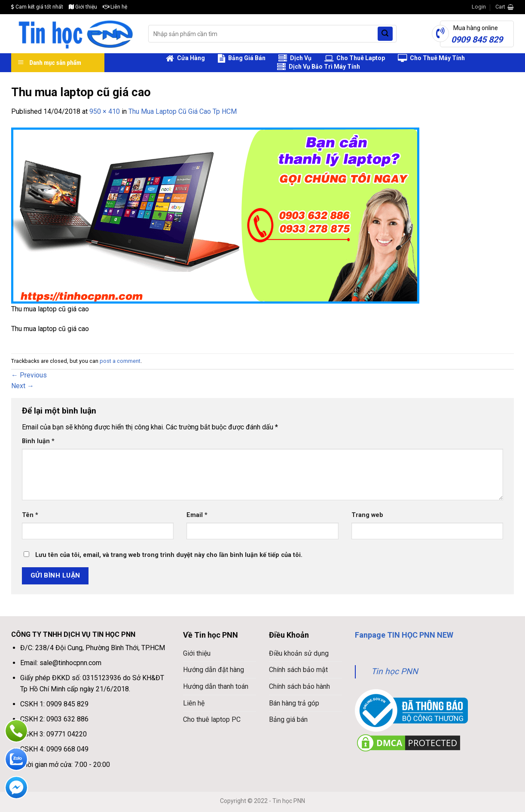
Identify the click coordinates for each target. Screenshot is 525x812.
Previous (29, 375)
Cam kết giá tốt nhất (37, 7)
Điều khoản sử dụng (299, 653)
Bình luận (38, 441)
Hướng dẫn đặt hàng (214, 670)
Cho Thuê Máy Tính (431, 58)
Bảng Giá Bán (242, 58)
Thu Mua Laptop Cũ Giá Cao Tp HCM (183, 111)
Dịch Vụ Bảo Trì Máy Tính (319, 67)
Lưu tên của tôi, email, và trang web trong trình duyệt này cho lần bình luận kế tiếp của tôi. (169, 555)
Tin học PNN (395, 671)
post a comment (120, 361)
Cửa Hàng (185, 58)
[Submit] (385, 34)
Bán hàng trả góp (294, 703)
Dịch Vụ (295, 58)
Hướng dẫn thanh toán (216, 686)
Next (23, 386)
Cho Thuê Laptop (355, 58)
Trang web (367, 515)
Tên (30, 515)
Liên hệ (115, 7)
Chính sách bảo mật (298, 670)
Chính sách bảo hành (299, 686)
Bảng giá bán (288, 719)
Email (197, 515)
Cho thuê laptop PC (212, 719)
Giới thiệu (83, 7)
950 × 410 (105, 111)
